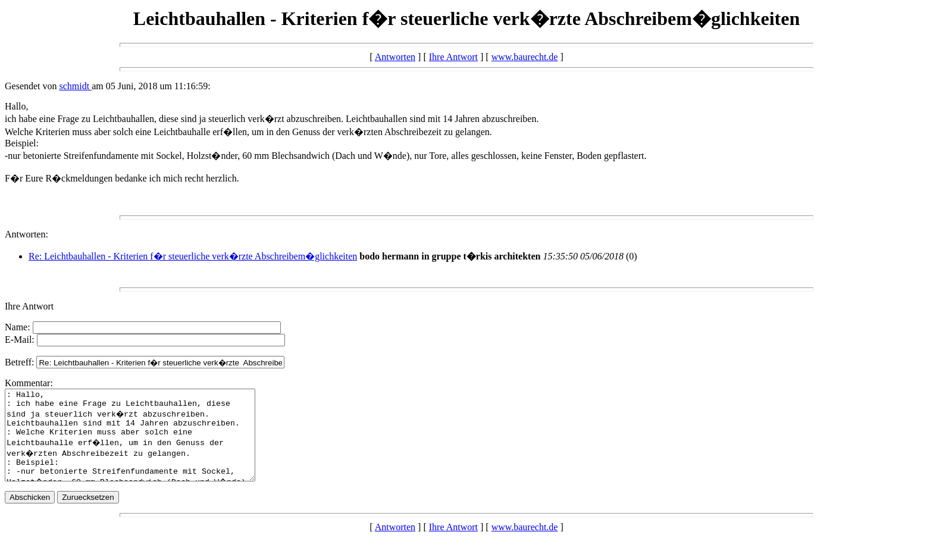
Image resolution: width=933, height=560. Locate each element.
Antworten (395, 57)
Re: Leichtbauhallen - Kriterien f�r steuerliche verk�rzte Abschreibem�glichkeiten (193, 256)
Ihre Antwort (453, 57)
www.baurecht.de (525, 57)
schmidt (76, 86)
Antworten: (26, 234)
